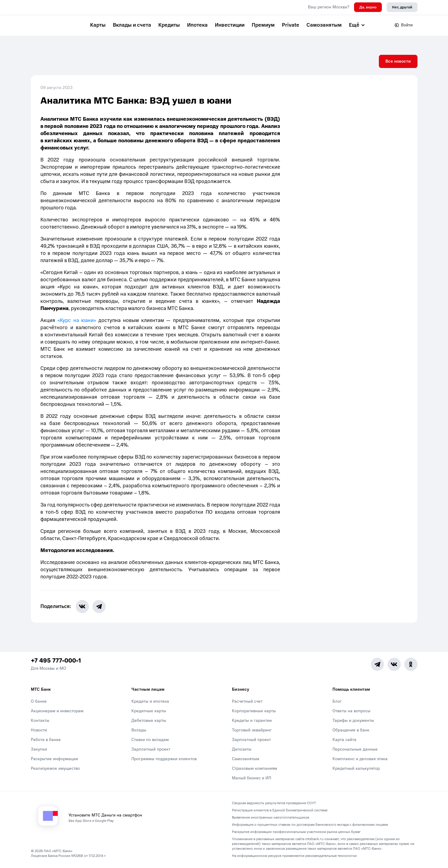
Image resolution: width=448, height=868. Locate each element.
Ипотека (197, 25)
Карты (98, 25)
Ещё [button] (357, 25)
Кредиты (169, 25)
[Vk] (394, 665)
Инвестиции (230, 25)
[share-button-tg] (99, 607)
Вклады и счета (132, 25)
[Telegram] (377, 665)
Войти (404, 25)
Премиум (263, 25)
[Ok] (411, 665)
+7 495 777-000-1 (56, 661)
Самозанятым (324, 25)
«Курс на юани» (77, 321)
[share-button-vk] (83, 607)
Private (291, 25)
